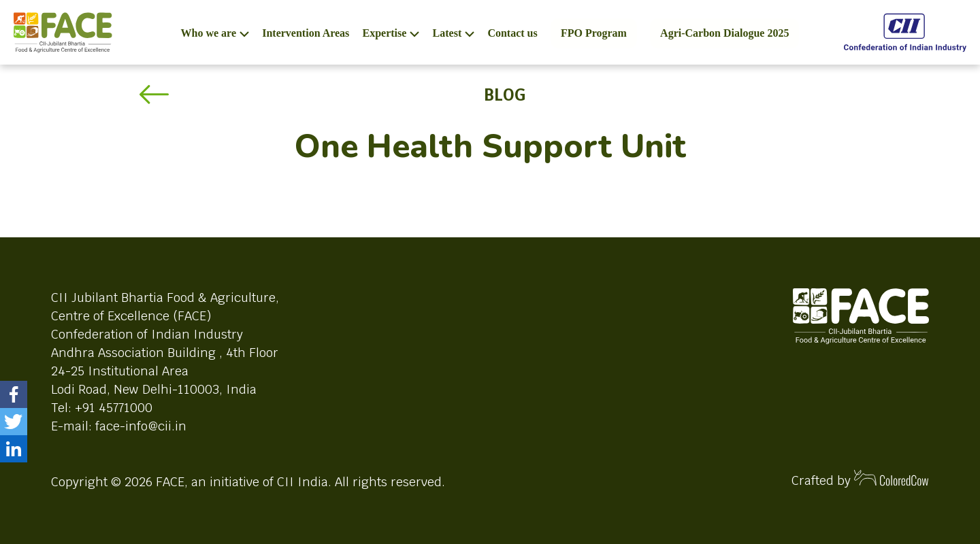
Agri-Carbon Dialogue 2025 (724, 33)
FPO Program (594, 33)
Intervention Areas (306, 33)
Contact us (512, 33)
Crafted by (860, 479)
